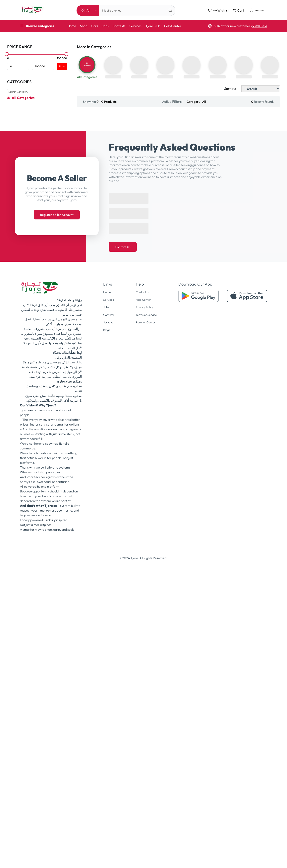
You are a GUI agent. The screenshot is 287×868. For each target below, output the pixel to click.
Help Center (173, 26)
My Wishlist (218, 10)
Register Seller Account (57, 519)
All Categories (23, 98)
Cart (238, 10)
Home (72, 26)
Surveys (107, 625)
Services (135, 26)
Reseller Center (146, 625)
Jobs (105, 26)
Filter (62, 66)
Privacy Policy (144, 611)
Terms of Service (146, 618)
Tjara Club (153, 26)
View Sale (260, 26)
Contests (119, 26)
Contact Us (123, 551)
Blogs (106, 633)
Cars (95, 26)
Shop (84, 26)
